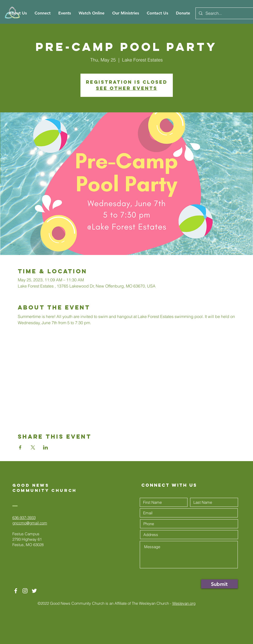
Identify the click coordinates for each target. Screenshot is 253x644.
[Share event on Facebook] (20, 447)
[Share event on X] (33, 447)
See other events (127, 88)
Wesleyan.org (184, 603)
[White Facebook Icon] (16, 591)
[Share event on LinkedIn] (46, 447)
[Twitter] (34, 591)
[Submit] (219, 584)
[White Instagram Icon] (25, 591)
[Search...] (224, 13)
